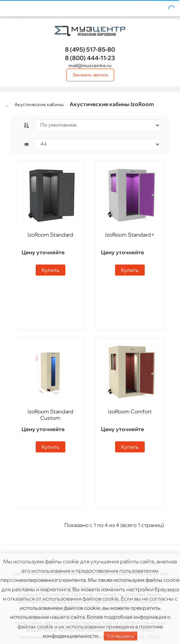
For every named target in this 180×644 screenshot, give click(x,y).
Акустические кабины (39, 104)
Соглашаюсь (121, 636)
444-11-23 (90, 58)
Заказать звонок (90, 75)
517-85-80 (90, 49)
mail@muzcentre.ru (90, 65)
